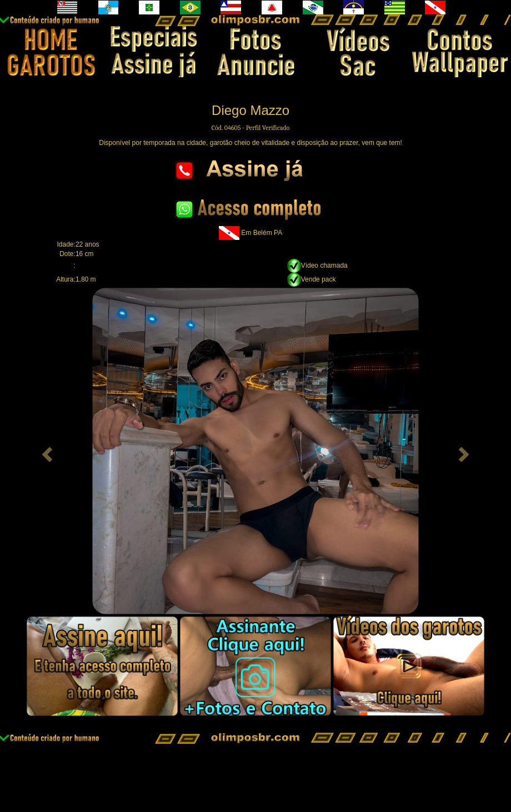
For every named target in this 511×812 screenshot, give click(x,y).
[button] (46, 451)
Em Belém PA (262, 232)
